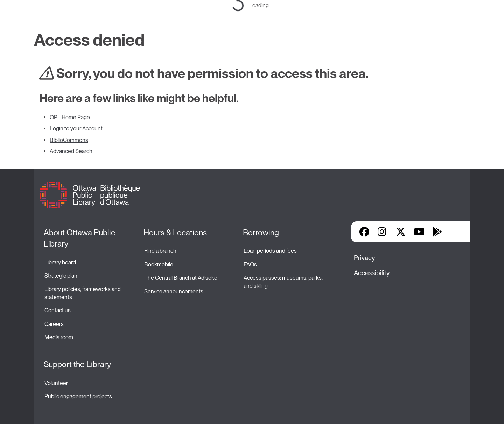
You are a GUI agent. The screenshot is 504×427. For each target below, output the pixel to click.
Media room (59, 337)
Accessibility (372, 273)
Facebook (364, 232)
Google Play (437, 232)
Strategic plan (61, 276)
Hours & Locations (175, 233)
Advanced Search (71, 151)
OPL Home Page (70, 117)
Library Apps (455, 232)
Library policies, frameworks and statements (83, 293)
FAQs (250, 265)
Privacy (364, 258)
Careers (54, 324)
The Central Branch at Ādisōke (181, 278)
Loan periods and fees (271, 251)
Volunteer (56, 383)
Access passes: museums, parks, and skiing (284, 282)
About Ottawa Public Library (80, 238)
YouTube (419, 232)
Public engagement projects (78, 396)
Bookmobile (159, 265)
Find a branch (160, 251)
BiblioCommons (69, 140)
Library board (60, 262)
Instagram (383, 232)
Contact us (58, 310)
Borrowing (261, 233)
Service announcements (174, 291)
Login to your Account (76, 129)
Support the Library (77, 364)
